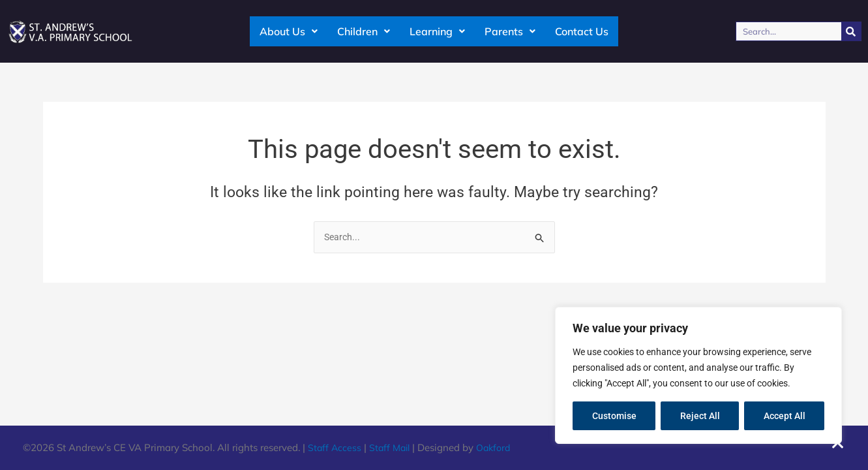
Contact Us (582, 31)
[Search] (851, 31)
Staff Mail (392, 447)
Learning (437, 31)
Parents (510, 31)
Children (364, 31)
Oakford (499, 447)
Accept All (785, 416)
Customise (614, 416)
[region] (698, 375)
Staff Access (335, 447)
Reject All (700, 416)
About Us (289, 31)
